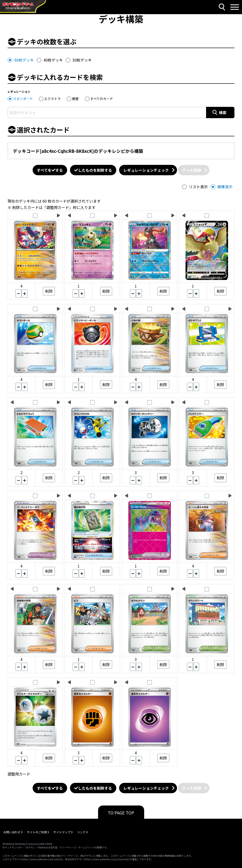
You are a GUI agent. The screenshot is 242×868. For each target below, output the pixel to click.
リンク (81, 832)
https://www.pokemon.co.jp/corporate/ (107, 859)
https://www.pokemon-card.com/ (41, 859)
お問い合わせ (12, 832)
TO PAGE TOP (121, 813)
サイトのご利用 (37, 832)
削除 (49, 291)
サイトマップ (62, 832)
